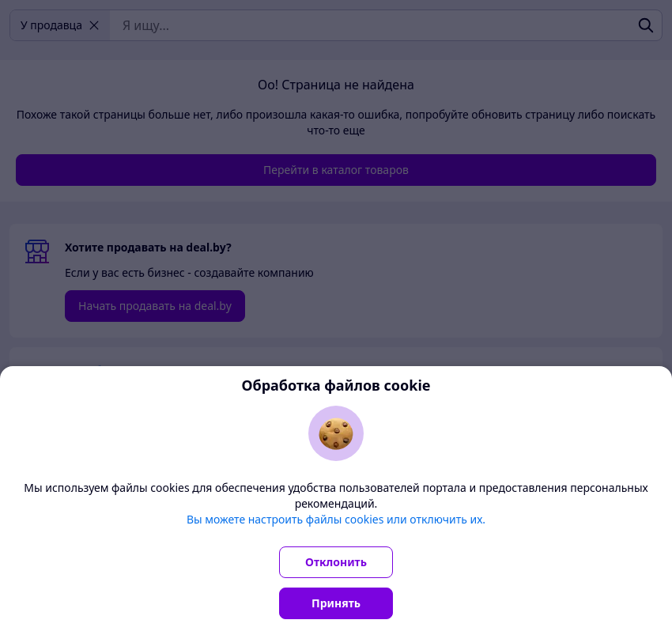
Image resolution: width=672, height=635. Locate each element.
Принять (336, 603)
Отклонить (336, 562)
